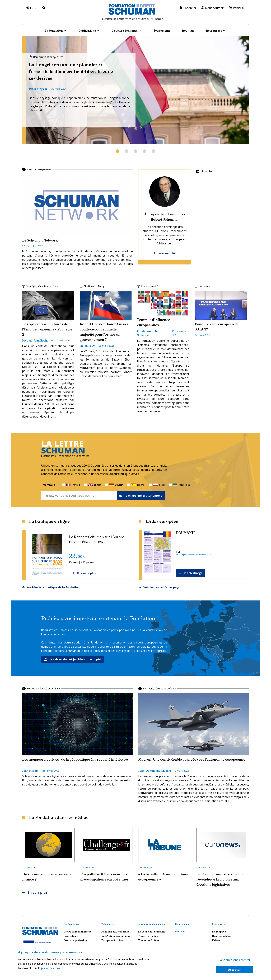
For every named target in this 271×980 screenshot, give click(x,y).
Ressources (214, 31)
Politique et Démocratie (115, 932)
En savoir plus (165, 253)
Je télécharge (191, 573)
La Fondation (72, 924)
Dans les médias (221, 936)
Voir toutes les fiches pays (159, 587)
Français (73, 485)
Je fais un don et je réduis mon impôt (73, 659)
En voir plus (35, 892)
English (95, 485)
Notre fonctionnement (78, 932)
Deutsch (116, 485)
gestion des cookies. (52, 968)
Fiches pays (219, 932)
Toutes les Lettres (149, 936)
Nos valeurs (71, 936)
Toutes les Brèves (149, 940)
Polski (159, 485)
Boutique (188, 31)
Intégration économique (116, 936)
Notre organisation (76, 940)
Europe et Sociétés (112, 940)
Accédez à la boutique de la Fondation (51, 587)
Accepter (234, 970)
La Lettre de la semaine (152, 932)
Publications (108, 924)
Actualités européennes (151, 924)
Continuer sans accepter (234, 960)
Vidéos (216, 940)
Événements (162, 31)
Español (138, 485)
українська (181, 485)
